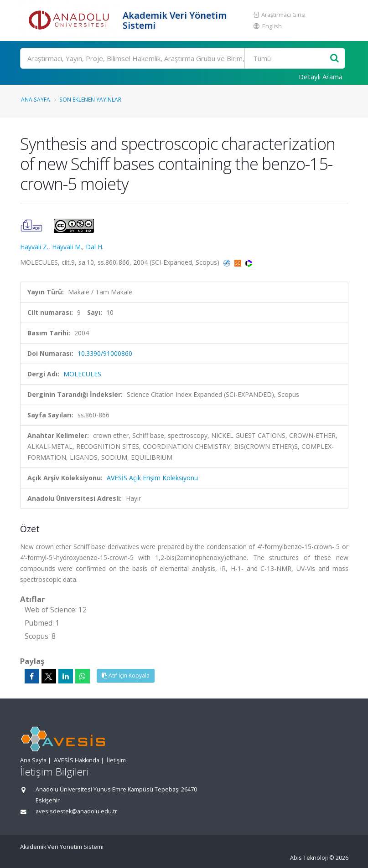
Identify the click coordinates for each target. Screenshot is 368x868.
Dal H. (95, 247)
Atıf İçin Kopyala (126, 675)
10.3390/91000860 (105, 353)
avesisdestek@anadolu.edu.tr (76, 811)
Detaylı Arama (321, 77)
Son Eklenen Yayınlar (90, 99)
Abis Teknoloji (309, 858)
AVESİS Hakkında (77, 760)
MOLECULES (82, 374)
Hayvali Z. (34, 247)
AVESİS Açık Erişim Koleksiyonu (152, 478)
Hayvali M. (67, 247)
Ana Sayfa (36, 99)
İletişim (116, 760)
